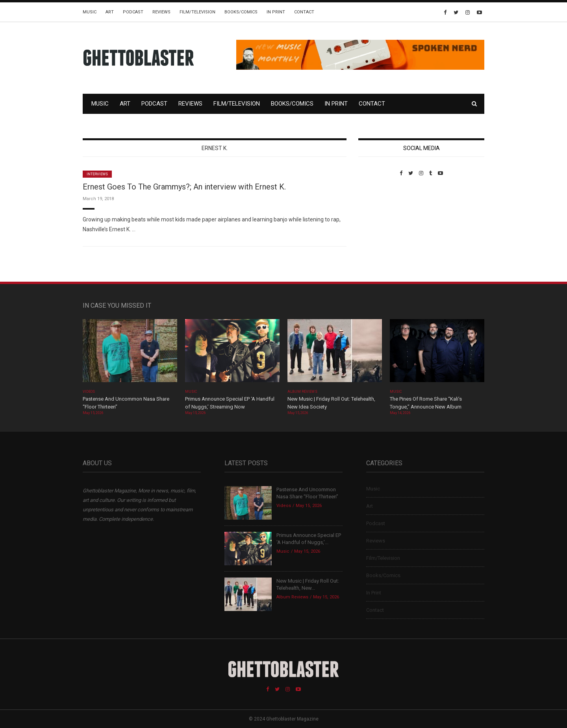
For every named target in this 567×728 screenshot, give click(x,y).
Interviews (97, 174)
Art (110, 12)
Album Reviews (302, 392)
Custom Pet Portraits (381, 230)
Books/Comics (241, 12)
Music (90, 12)
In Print (276, 12)
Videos (89, 392)
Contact (304, 12)
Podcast (133, 12)
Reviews (161, 12)
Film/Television (197, 12)
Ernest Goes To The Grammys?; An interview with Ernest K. (184, 187)
